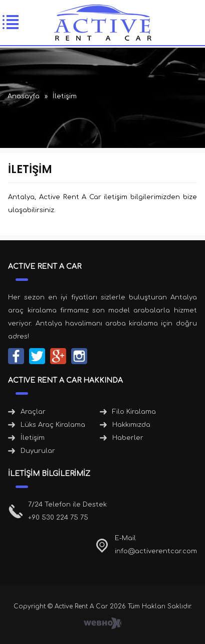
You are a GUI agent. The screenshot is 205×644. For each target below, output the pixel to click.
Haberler (128, 438)
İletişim (33, 438)
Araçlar (33, 412)
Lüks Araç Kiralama (53, 425)
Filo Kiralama (134, 412)
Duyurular (38, 451)
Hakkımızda (131, 425)
